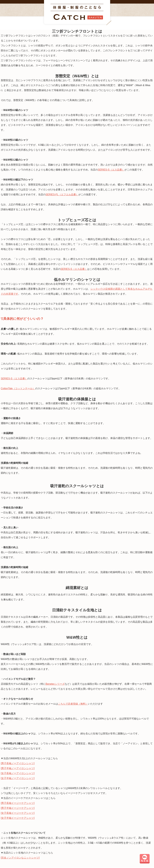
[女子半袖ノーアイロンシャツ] (18, 778)
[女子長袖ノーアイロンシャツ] (18, 773)
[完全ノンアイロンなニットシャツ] (20, 858)
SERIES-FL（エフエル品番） (62, 195)
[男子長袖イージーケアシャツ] (18, 803)
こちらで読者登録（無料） (73, 704)
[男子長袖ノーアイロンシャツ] (18, 763)
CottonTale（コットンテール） (18, 388)
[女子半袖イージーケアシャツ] (18, 818)
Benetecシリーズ (55, 684)
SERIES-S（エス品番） (111, 170)
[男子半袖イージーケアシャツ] (18, 808)
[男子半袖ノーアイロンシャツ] (18, 768)
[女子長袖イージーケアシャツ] (18, 813)
